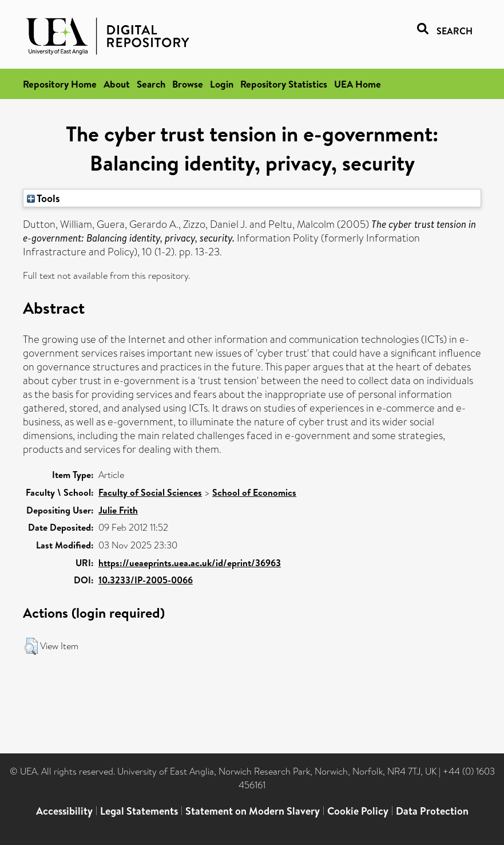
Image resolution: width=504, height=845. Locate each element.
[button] (31, 646)
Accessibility (64, 811)
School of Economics (254, 492)
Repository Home (60, 84)
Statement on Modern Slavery (253, 811)
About (117, 84)
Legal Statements (139, 811)
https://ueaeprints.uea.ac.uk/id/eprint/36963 (190, 563)
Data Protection (432, 811)
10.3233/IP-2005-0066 (146, 580)
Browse (188, 84)
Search (151, 84)
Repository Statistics (284, 84)
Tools (43, 198)
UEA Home (358, 84)
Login (222, 84)
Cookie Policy (358, 811)
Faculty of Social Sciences (150, 492)
